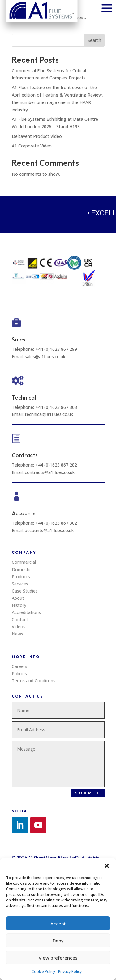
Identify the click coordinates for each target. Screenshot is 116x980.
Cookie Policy (43, 971)
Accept (58, 924)
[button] (107, 866)
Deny (58, 941)
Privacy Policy (70, 971)
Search (94, 40)
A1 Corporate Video (32, 146)
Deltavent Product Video (37, 136)
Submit (88, 793)
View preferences (58, 958)
